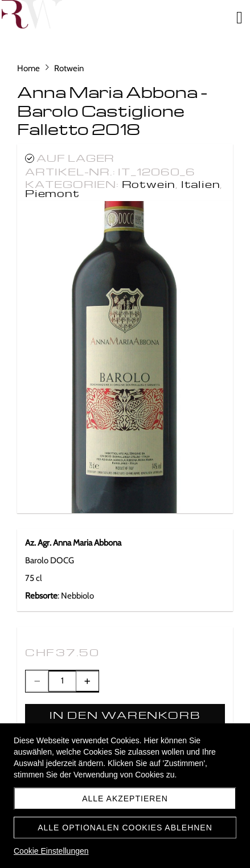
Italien (201, 184)
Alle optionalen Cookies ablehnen (125, 828)
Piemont (52, 193)
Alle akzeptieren (125, 799)
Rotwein (149, 184)
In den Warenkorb (125, 715)
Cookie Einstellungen (51, 851)
